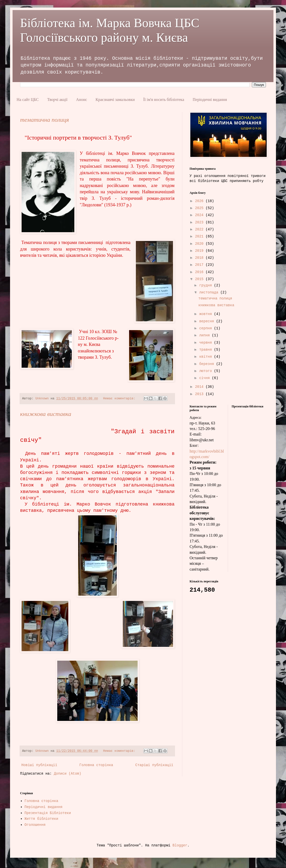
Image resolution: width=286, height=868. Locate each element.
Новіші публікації (39, 765)
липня (205, 335)
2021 (200, 236)
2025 (200, 208)
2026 (200, 201)
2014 (200, 387)
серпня (207, 328)
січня (205, 378)
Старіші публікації (154, 765)
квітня (207, 357)
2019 (200, 251)
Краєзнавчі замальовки (115, 100)
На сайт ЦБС (28, 100)
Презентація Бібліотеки (48, 813)
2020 (200, 244)
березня (208, 364)
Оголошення (35, 825)
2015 (200, 279)
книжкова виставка (46, 414)
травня (207, 350)
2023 (200, 222)
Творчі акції (57, 100)
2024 (200, 215)
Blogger (180, 845)
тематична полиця (44, 120)
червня (207, 343)
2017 (200, 265)
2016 (200, 272)
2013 (200, 394)
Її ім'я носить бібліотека (164, 100)
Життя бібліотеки (41, 819)
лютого (207, 371)
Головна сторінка (96, 765)
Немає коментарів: (120, 399)
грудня (207, 285)
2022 (200, 229)
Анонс (82, 100)
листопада (210, 292)
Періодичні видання (210, 100)
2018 (200, 258)
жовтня (207, 314)
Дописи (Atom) (67, 774)
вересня (208, 321)
